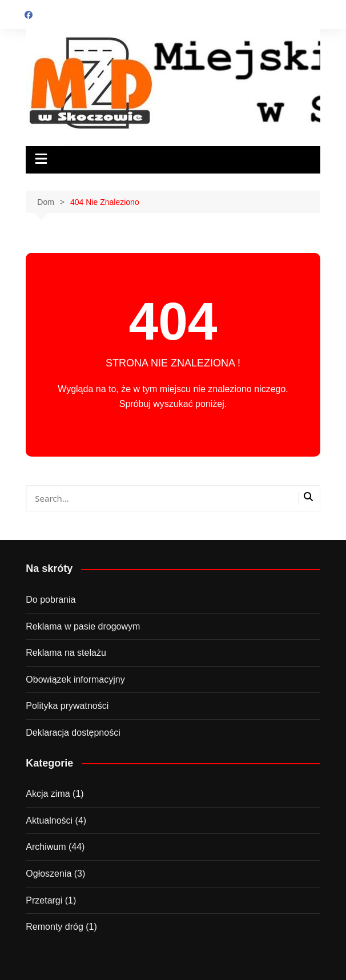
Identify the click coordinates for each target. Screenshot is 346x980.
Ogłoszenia (49, 874)
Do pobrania (51, 600)
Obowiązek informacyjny (75, 679)
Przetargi (44, 900)
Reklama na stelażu (66, 653)
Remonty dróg (55, 927)
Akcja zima (48, 794)
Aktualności (49, 820)
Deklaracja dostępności (73, 733)
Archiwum (46, 847)
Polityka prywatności (67, 706)
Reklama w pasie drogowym (83, 626)
